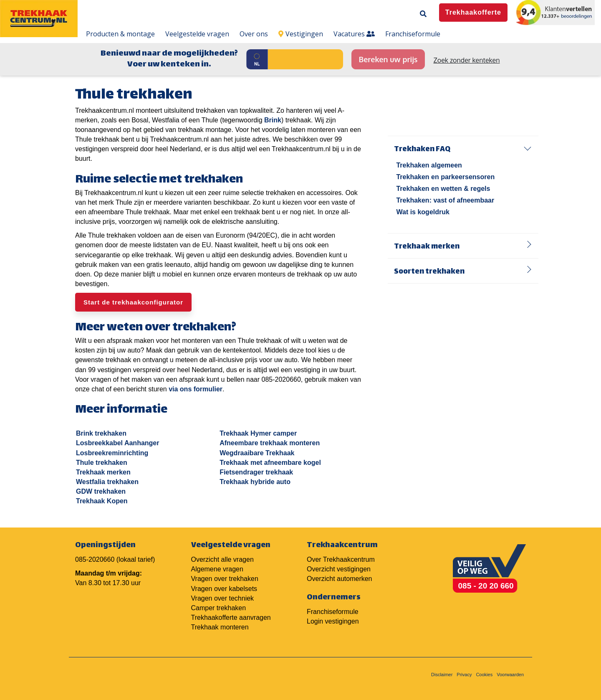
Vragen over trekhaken (225, 579)
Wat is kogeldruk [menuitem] (423, 212)
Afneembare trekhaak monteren (270, 443)
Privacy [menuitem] (464, 675)
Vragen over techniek (223, 598)
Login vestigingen (333, 621)
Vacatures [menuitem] (354, 34)
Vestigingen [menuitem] (301, 34)
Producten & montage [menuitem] (120, 34)
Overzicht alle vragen (222, 559)
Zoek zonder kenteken (467, 60)
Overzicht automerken (340, 579)
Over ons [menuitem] (254, 34)
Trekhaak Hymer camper (258, 433)
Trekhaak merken (103, 472)
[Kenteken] (306, 59)
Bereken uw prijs (388, 59)
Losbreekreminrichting (112, 453)
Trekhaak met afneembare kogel (270, 463)
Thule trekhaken (102, 463)
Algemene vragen (217, 569)
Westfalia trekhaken (107, 482)
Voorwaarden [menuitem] (510, 675)
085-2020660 (95, 559)
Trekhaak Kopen (102, 501)
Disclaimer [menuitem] (442, 675)
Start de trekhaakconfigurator (133, 302)
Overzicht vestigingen (339, 569)
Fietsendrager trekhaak (256, 472)
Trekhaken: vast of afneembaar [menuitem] (445, 200)
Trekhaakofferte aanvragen (231, 618)
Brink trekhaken (101, 433)
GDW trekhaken (101, 491)
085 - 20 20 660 (486, 586)
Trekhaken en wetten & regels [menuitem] (443, 189)
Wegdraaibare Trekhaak (257, 453)
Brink (273, 120)
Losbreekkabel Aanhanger (117, 443)
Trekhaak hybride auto (255, 482)
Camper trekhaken (219, 608)
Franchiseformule (333, 612)
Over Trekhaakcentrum (341, 559)
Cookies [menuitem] (484, 675)
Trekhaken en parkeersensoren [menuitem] (445, 177)
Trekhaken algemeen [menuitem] (429, 165)
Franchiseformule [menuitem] (413, 34)
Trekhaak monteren (220, 627)
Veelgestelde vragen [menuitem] (197, 34)
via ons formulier (196, 389)
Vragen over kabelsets (224, 589)
